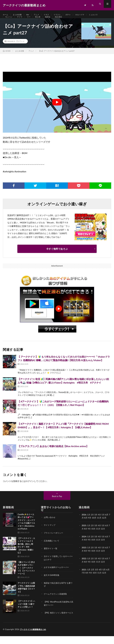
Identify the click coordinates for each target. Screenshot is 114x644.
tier (30, 15)
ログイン (30, 487)
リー (31, 20)
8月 (87, 535)
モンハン (9, 20)
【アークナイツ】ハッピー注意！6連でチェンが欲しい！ (26, 610)
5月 (104, 521)
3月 (97, 521)
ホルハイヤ (87, 15)
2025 (84, 532)
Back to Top (57, 503)
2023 (84, 553)
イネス (50, 15)
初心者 (41, 20)
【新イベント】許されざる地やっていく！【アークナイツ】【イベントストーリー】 (26, 574)
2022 (84, 564)
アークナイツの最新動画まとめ (34, 637)
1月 (89, 521)
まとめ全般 (19, 15)
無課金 (52, 20)
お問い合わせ (50, 524)
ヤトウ (21, 20)
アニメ (39, 15)
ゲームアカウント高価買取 (56, 599)
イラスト (62, 15)
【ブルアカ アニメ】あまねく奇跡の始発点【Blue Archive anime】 (53, 452)
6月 (108, 532)
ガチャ (74, 15)
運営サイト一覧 (51, 554)
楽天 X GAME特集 (52, 581)
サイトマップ (50, 531)
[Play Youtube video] (57, 109)
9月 (91, 535)
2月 (93, 521)
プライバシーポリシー (54, 539)
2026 (84, 521)
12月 (105, 535)
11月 (100, 535)
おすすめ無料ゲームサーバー (57, 573)
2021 (84, 575)
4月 (100, 521)
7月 (83, 535)
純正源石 (64, 20)
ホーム (6, 15)
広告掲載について (52, 547)
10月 (95, 535)
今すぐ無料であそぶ (57, 255)
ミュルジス (102, 15)
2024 (84, 543)
